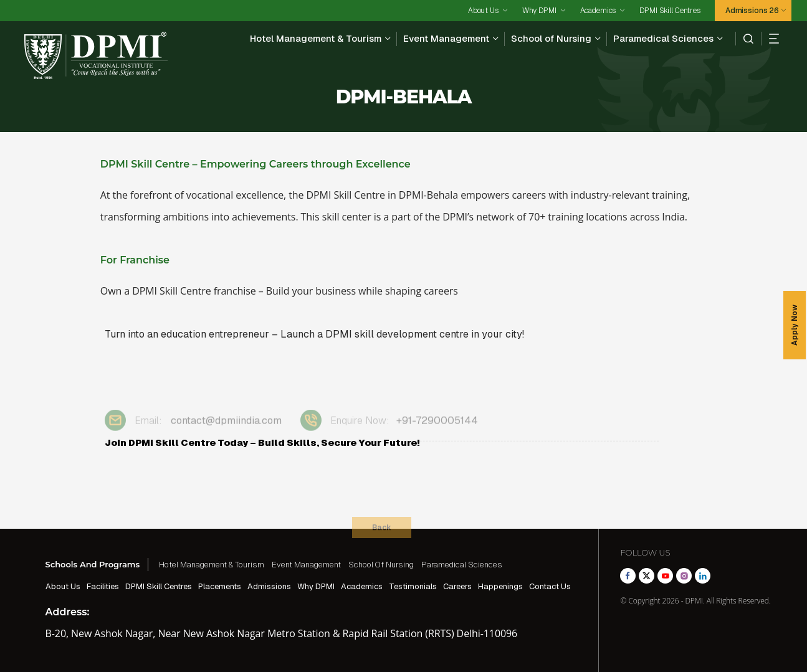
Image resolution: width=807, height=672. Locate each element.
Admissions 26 (752, 11)
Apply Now (795, 325)
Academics (598, 11)
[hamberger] (770, 39)
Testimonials (413, 586)
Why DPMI (539, 11)
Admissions (269, 586)
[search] (744, 39)
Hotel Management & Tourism (316, 38)
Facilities (103, 586)
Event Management (446, 38)
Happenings (500, 586)
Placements (220, 586)
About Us (483, 11)
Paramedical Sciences (663, 38)
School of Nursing (551, 38)
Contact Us (550, 586)
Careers (457, 586)
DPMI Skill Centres (670, 11)
